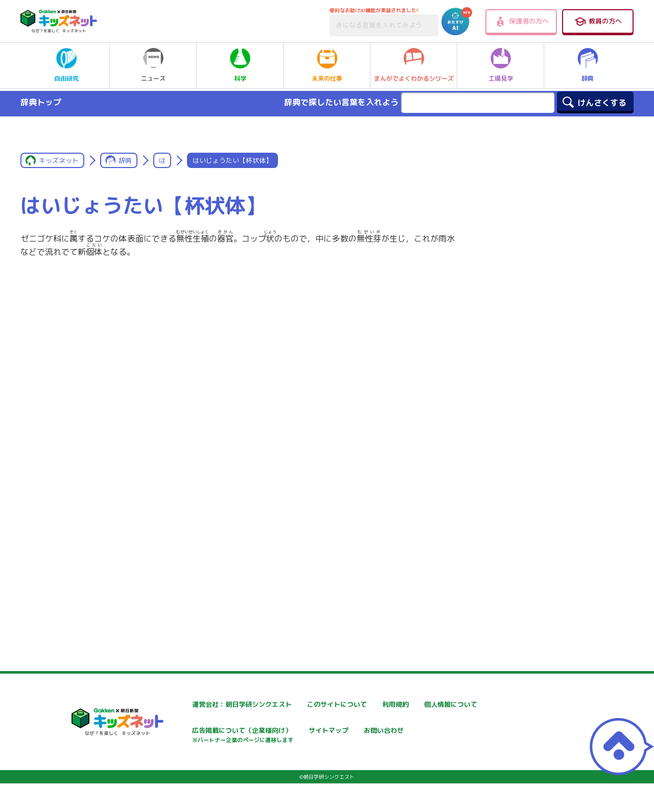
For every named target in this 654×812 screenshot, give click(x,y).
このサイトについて (315, 704)
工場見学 (501, 65)
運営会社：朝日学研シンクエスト (214, 704)
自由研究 (66, 65)
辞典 (588, 65)
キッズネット (59, 160)
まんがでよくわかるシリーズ (414, 65)
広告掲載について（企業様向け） (337, 737)
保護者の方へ (521, 21)
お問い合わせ (182, 767)
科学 (240, 65)
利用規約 (420, 704)
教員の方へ (598, 21)
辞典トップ (41, 102)
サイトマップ (427, 732)
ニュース (153, 65)
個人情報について (189, 732)
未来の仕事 (327, 65)
